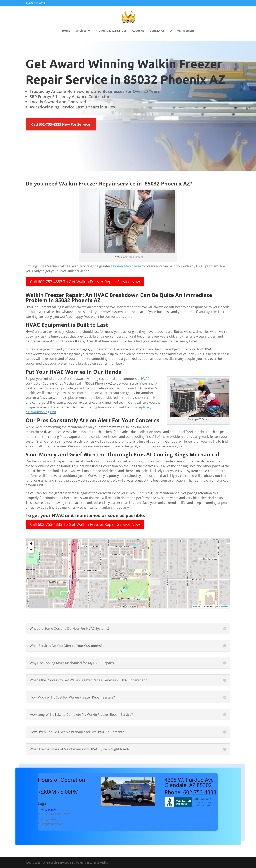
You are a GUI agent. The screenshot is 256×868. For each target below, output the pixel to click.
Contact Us (157, 31)
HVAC (145, 379)
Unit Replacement (182, 31)
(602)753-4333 (37, 3)
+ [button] (31, 544)
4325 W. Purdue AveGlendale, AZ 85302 (189, 782)
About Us (138, 31)
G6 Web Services (58, 862)
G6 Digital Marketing (94, 862)
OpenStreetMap (221, 606)
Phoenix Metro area (126, 266)
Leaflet (196, 606)
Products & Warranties (111, 31)
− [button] (31, 550)
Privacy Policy (47, 810)
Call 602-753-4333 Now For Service (61, 124)
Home (66, 31)
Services (81, 31)
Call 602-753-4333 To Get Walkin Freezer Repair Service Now (85, 282)
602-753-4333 (200, 792)
